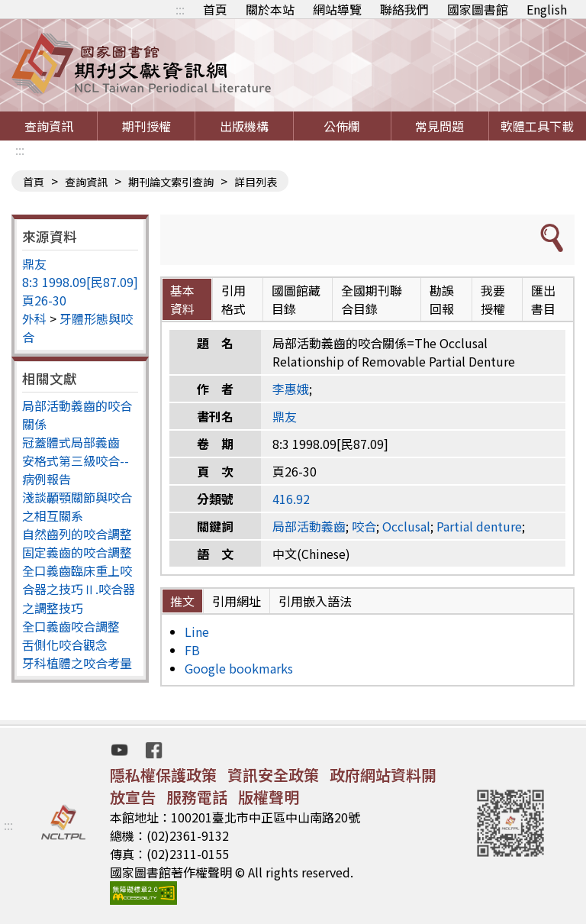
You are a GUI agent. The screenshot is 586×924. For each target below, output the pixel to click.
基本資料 (182, 299)
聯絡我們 (404, 9)
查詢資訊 (49, 126)
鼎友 (34, 263)
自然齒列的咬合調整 (77, 534)
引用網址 (237, 601)
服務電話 (197, 797)
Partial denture (479, 526)
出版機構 (244, 126)
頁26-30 (44, 300)
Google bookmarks (239, 668)
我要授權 (493, 299)
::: (180, 9)
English (547, 9)
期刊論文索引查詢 (171, 182)
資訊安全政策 (273, 775)
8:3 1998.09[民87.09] (80, 282)
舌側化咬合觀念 (65, 645)
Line (197, 632)
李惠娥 (291, 389)
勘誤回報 (442, 299)
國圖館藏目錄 (296, 299)
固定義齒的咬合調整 (77, 552)
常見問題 (439, 126)
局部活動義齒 (309, 526)
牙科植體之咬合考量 (77, 663)
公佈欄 (342, 126)
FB (192, 650)
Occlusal (406, 526)
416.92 (291, 499)
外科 (34, 318)
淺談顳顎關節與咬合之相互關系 (77, 506)
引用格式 (233, 299)
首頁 (215, 9)
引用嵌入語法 (315, 601)
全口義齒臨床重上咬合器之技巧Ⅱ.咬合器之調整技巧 (79, 589)
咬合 (364, 526)
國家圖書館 (478, 9)
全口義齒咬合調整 (71, 626)
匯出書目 (543, 299)
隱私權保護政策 (163, 775)
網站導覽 (337, 9)
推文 (182, 601)
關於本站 (270, 9)
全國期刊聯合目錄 (372, 299)
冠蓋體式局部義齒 (71, 442)
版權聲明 (269, 797)
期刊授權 (146, 126)
